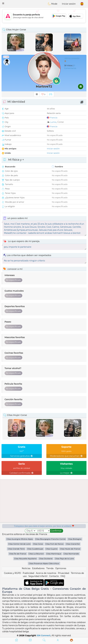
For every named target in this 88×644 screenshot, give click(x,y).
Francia (54, 118)
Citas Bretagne (75, 539)
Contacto (54, 576)
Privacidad (63, 573)
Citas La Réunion (36, 554)
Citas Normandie (71, 554)
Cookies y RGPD (12, 573)
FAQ (63, 576)
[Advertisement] (44, 16)
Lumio (53, 122)
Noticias (26, 568)
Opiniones (61, 568)
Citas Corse (38, 544)
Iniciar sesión (69, 4)
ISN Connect (44, 635)
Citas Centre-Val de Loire (20, 544)
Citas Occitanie (46, 559)
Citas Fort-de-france (54, 544)
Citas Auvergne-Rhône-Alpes (20, 539)
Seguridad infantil (38, 576)
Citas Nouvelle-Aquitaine (25, 559)
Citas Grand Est (73, 544)
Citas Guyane (52, 549)
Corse (60, 122)
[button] (3, 3)
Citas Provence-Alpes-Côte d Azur (44, 563)
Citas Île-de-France (18, 554)
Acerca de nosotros (46, 573)
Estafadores (38, 568)
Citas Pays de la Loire (64, 559)
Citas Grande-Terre (16, 549)
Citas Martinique (54, 554)
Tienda (50, 568)
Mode (53, 4)
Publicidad (28, 573)
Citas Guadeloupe (35, 549)
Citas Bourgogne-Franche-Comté (50, 539)
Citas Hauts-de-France (70, 549)
